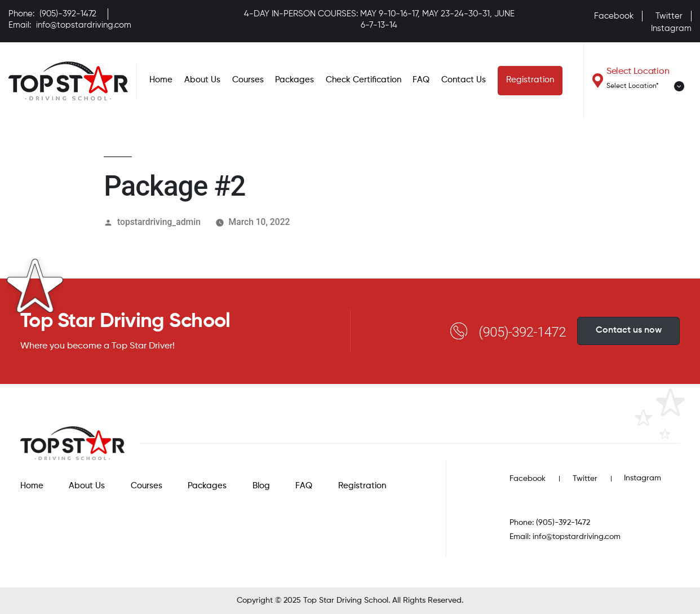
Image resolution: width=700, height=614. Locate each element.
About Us (202, 80)
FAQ (421, 80)
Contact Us (464, 80)
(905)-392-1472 (68, 14)
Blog (261, 486)
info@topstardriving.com (84, 25)
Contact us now (629, 330)
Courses (248, 80)
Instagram (671, 28)
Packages (294, 80)
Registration (530, 80)
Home (161, 80)
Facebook (614, 16)
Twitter (669, 16)
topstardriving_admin (159, 222)
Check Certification (364, 80)
